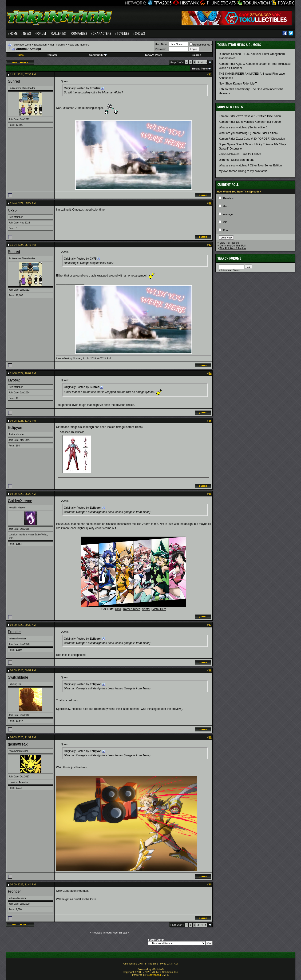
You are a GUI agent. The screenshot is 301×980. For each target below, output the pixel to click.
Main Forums (57, 45)
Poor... (227, 230)
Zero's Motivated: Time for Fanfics (240, 154)
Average (228, 214)
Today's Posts (153, 55)
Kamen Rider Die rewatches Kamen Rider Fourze (250, 122)
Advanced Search (231, 270)
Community (98, 55)
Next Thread (120, 933)
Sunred (14, 81)
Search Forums (229, 258)
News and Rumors (78, 45)
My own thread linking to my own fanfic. (243, 171)
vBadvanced (154, 975)
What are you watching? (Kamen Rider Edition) (248, 133)
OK (225, 222)
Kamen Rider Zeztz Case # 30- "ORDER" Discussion (252, 139)
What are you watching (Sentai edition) (243, 127)
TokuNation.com (22, 45)
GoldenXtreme (20, 501)
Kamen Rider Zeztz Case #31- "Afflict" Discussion (250, 116)
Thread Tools (200, 69)
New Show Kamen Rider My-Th (238, 84)
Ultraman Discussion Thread (236, 160)
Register (52, 55)
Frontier (14, 632)
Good (226, 206)
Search (197, 55)
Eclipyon (15, 428)
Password (161, 49)
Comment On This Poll (233, 246)
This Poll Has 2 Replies (233, 248)
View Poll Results (230, 243)
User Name (162, 44)
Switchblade (18, 677)
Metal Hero (159, 609)
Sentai (146, 609)
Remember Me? (201, 45)
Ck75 (12, 210)
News (27, 34)
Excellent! (229, 198)
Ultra (118, 609)
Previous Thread (101, 933)
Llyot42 (14, 380)
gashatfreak (18, 744)
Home (14, 34)
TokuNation (40, 45)
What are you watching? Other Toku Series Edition (250, 165)
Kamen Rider (131, 609)
